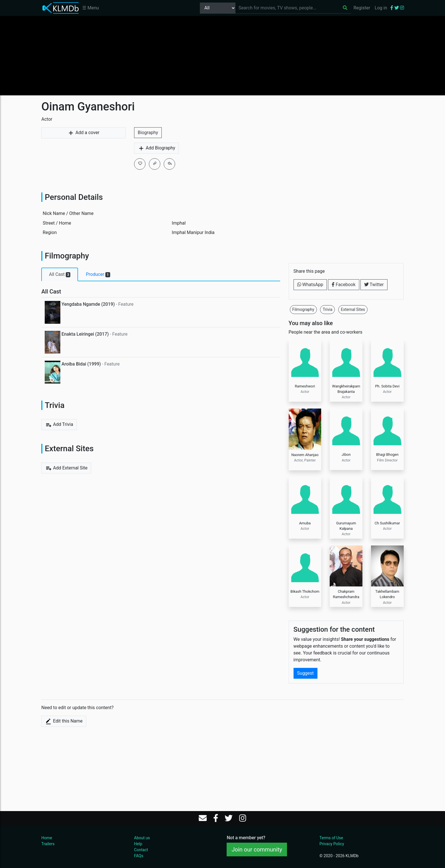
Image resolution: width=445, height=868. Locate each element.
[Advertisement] (223, 56)
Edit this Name (64, 721)
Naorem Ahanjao (305, 455)
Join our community (257, 849)
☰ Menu (91, 8)
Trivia (327, 309)
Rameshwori (305, 386)
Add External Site (66, 468)
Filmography (303, 309)
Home (47, 838)
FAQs (139, 856)
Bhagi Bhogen (387, 454)
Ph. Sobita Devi (387, 386)
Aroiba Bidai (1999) (81, 364)
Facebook (344, 285)
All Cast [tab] (60, 274)
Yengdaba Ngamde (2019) (88, 304)
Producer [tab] (98, 274)
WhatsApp (310, 285)
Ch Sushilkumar (387, 523)
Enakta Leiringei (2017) (85, 334)
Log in (381, 8)
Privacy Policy (332, 844)
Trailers (48, 844)
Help (138, 844)
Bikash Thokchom (305, 591)
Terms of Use (331, 838)
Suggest (305, 673)
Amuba (305, 523)
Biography (148, 133)
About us (142, 838)
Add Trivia (59, 425)
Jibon (346, 454)
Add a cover (83, 133)
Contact (141, 850)
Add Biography (157, 148)
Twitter (374, 285)
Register (362, 8)
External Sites (353, 309)
